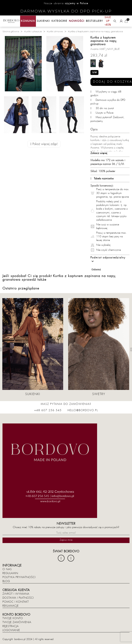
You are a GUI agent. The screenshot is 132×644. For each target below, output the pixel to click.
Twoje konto (13, 618)
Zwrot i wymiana (16, 594)
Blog (6, 581)
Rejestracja (11, 626)
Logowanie (11, 630)
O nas (7, 569)
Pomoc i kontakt (16, 602)
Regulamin (10, 573)
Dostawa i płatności (18, 598)
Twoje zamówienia (17, 622)
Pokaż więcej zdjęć (44, 144)
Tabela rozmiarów (102, 179)
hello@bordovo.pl (83, 410)
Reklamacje (11, 606)
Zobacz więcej (99, 153)
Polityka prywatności (19, 577)
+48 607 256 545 (48, 410)
